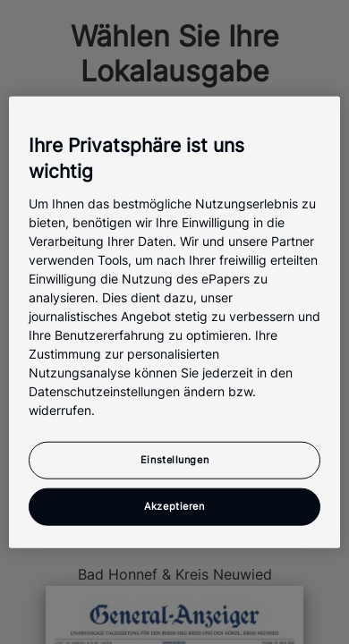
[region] (175, 322)
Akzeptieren (174, 505)
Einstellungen (174, 459)
